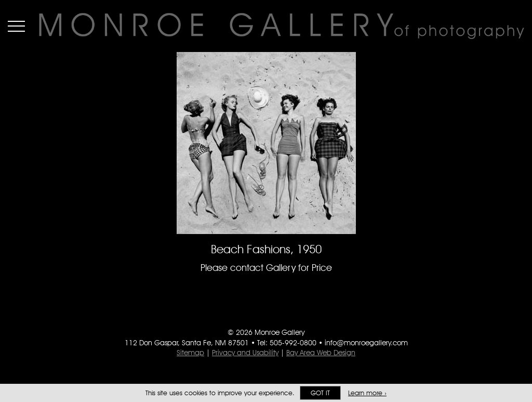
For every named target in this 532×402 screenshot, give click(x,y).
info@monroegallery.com (366, 343)
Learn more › (367, 393)
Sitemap (190, 353)
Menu (16, 26)
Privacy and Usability (245, 353)
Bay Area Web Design (321, 353)
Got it (320, 393)
